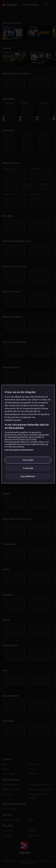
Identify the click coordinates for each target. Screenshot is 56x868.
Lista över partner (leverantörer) (19, 450)
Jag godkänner (28, 476)
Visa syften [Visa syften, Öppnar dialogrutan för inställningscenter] (28, 460)
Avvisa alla (28, 468)
